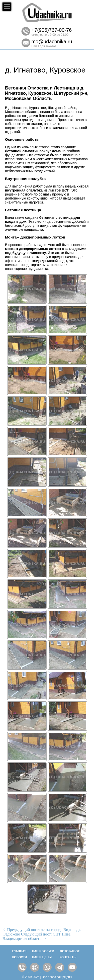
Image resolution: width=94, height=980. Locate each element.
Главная (19, 951)
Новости (20, 957)
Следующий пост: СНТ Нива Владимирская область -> (36, 936)
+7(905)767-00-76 (52, 30)
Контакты (68, 957)
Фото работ (70, 951)
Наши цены (42, 957)
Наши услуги (43, 951)
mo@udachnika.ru (52, 41)
